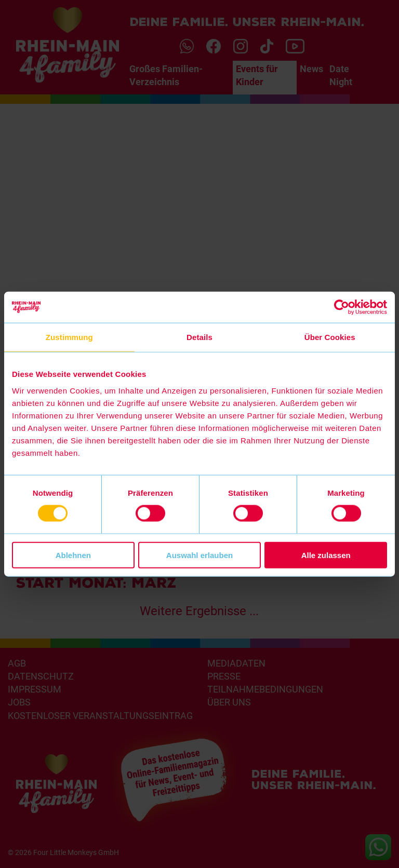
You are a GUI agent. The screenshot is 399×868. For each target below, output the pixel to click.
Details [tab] (199, 337)
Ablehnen (73, 555)
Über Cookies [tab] (330, 337)
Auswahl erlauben (199, 555)
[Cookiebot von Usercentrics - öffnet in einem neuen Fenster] (342, 307)
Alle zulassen (326, 555)
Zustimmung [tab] (69, 337)
